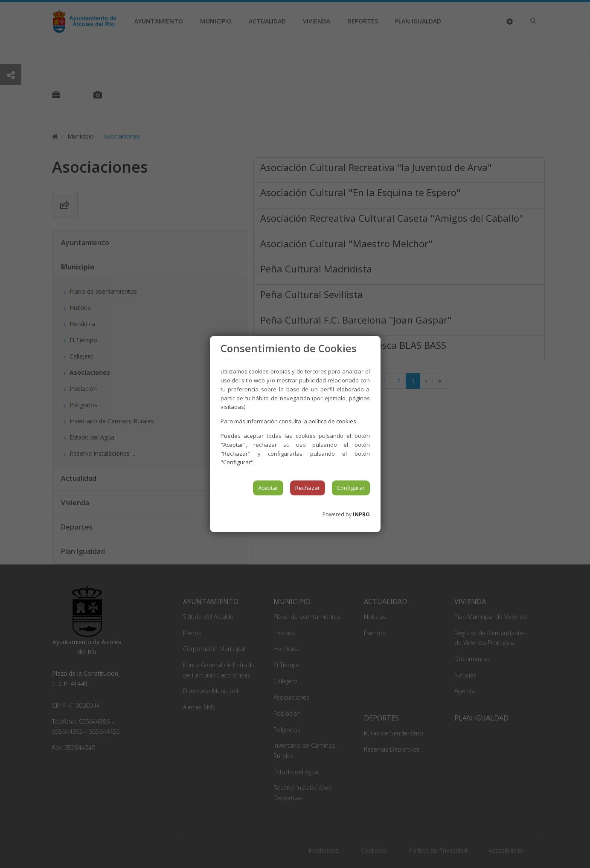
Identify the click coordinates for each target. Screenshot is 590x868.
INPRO (361, 514)
